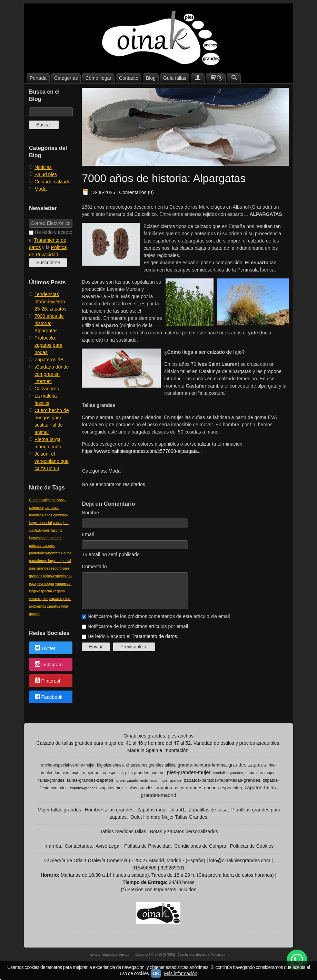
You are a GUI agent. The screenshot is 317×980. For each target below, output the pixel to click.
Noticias (43, 167)
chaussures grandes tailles (151, 765)
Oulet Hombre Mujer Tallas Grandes (169, 817)
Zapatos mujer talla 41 (161, 810)
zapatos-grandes (84, 788)
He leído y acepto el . (133, 636)
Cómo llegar (98, 78)
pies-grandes (40, 568)
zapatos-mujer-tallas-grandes (126, 788)
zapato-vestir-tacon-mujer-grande (154, 780)
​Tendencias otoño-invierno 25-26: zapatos (51, 302)
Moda (41, 189)
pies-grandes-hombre (145, 773)
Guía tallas (175, 78)
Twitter (45, 648)
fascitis (56, 530)
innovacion (38, 538)
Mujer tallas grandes (59, 810)
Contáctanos (78, 846)
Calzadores (47, 389)
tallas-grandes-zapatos (90, 780)
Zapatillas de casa (208, 810)
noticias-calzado (42, 545)
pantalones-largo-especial (50, 561)
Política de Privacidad (147, 846)
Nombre (90, 513)
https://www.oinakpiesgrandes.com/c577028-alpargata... (142, 451)
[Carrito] (216, 78)
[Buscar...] (234, 78)
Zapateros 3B (49, 360)
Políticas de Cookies (252, 846)
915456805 (145, 868)
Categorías (66, 78)
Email (88, 534)
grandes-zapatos (247, 765)
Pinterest (47, 681)
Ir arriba (53, 846)
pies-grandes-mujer (189, 772)
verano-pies (39, 599)
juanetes (55, 538)
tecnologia (46, 583)
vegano (59, 591)
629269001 (172, 868)
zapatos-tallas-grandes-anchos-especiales (199, 788)
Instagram (48, 665)
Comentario (94, 567)
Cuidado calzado (52, 182)
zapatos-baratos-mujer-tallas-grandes (222, 780)
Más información (180, 973)
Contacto (129, 78)
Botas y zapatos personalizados (184, 831)
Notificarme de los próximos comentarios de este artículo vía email (159, 616)
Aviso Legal (108, 846)
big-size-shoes (110, 765)
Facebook (48, 697)
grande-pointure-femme (202, 765)
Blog (151, 78)
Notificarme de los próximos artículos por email (138, 626)
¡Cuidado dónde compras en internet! (52, 374)
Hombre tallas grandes (109, 810)
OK (156, 973)
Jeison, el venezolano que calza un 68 (52, 461)
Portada (38, 78)
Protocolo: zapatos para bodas (48, 345)
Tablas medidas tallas (123, 831)
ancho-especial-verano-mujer (68, 765)
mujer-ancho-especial (103, 773)
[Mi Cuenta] (198, 78)
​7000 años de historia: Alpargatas (49, 323)
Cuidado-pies (40, 500)
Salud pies (46, 174)
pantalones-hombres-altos (50, 553)
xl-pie (120, 780)
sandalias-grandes (228, 773)
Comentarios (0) (136, 192)
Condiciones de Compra (200, 846)
